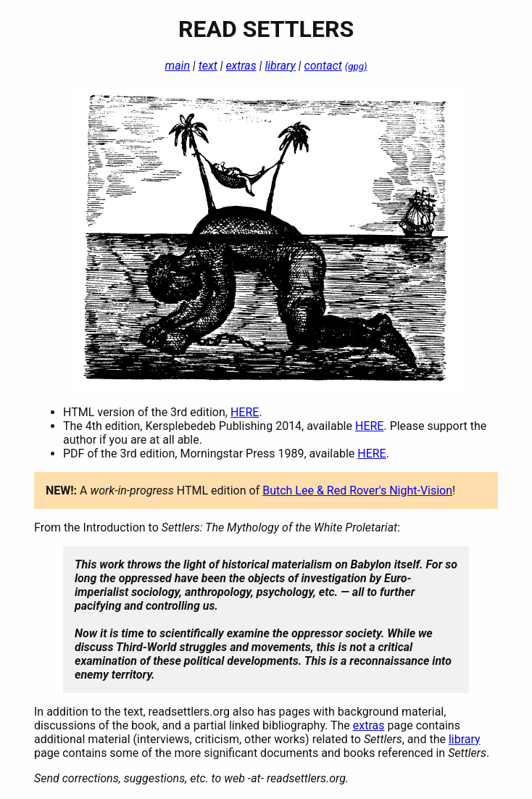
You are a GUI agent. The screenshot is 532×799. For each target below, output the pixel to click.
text (208, 66)
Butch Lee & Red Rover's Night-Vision (357, 490)
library (280, 66)
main (178, 66)
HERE (245, 412)
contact (323, 66)
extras (241, 66)
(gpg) (356, 66)
